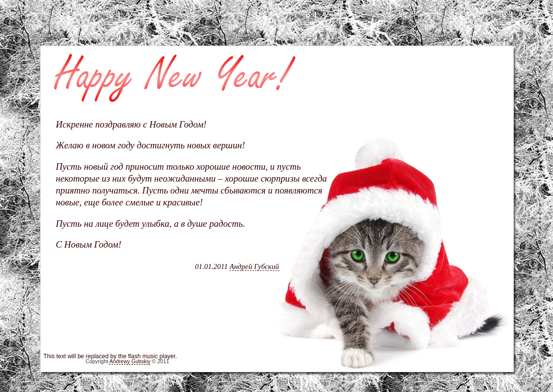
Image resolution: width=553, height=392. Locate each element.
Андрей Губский (254, 266)
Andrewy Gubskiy (130, 361)
